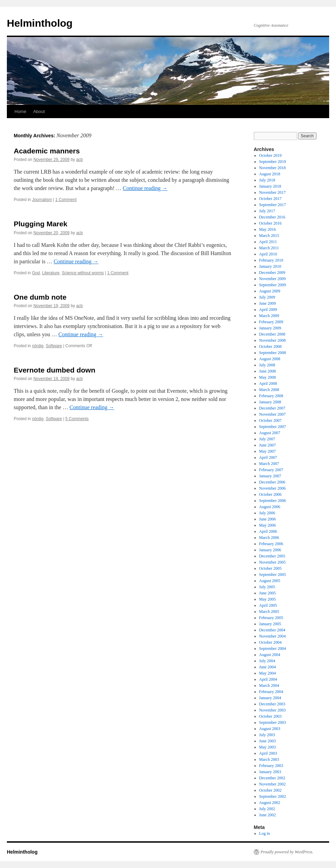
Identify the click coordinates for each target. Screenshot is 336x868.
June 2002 (268, 815)
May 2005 (268, 599)
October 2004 (271, 642)
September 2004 (273, 649)
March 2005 (269, 612)
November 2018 (273, 168)
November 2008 (273, 340)
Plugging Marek (40, 224)
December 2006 (272, 482)
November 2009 (273, 279)
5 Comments (77, 419)
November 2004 (273, 636)
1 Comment (66, 200)
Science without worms (83, 273)
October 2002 (271, 790)
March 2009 (269, 316)
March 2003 (269, 759)
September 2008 (273, 353)
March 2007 (269, 464)
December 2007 (272, 408)
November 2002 (273, 784)
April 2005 (268, 605)
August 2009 (270, 291)
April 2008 (268, 383)
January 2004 (270, 698)
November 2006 (273, 488)
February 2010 (271, 260)
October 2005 (271, 568)
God (36, 273)
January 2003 (270, 772)
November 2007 (273, 414)
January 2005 (270, 624)
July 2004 (267, 661)
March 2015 (269, 236)
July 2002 (267, 809)
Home (20, 111)
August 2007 (270, 433)
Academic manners (47, 151)
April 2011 (268, 242)
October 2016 (271, 223)
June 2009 (268, 303)
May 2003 (268, 747)
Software (54, 346)
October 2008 (271, 347)
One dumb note (40, 297)
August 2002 (270, 803)
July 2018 (267, 180)
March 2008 (269, 390)
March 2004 (269, 685)
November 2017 (273, 192)
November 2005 (273, 562)
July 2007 (267, 439)
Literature (51, 273)
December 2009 (272, 273)
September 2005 (273, 575)
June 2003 (268, 741)
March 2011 (269, 248)
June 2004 (268, 667)
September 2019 (273, 162)
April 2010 (268, 254)
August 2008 (270, 359)
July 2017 (267, 211)
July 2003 (267, 735)
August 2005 (270, 581)
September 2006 (273, 501)
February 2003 (271, 766)
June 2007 (268, 445)
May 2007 (268, 451)
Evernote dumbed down (55, 370)
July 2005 (267, 587)
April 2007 (268, 457)
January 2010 (270, 266)
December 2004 (272, 630)
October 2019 (271, 155)
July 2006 (267, 513)
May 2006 (268, 525)
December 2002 (272, 778)
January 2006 (270, 550)
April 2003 (268, 753)
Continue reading (145, 188)
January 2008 (270, 402)
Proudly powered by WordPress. (287, 852)
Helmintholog (40, 23)
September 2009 (273, 285)
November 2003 (273, 710)
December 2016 (272, 217)
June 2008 (268, 371)
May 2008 (268, 377)
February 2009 (271, 322)
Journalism (42, 200)
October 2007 (271, 420)
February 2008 (271, 396)
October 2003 (271, 716)
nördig (38, 346)
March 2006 (269, 538)
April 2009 (268, 310)
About (39, 111)
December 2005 (272, 556)
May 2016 (268, 229)
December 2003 (272, 704)
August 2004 (270, 655)
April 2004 (268, 679)
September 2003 (273, 722)
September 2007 (273, 427)
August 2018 (270, 174)
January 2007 (270, 476)
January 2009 (270, 328)
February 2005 (271, 618)
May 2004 (268, 673)
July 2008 (267, 365)
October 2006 (271, 494)
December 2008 (272, 334)
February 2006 (271, 544)
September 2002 (273, 796)
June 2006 (268, 519)
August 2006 (270, 507)
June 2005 (268, 593)
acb (79, 160)
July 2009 (267, 297)
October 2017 (271, 199)
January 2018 (270, 186)
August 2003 (270, 729)
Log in (265, 833)
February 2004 (271, 692)
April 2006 (268, 531)
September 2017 (273, 205)
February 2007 (271, 470)
